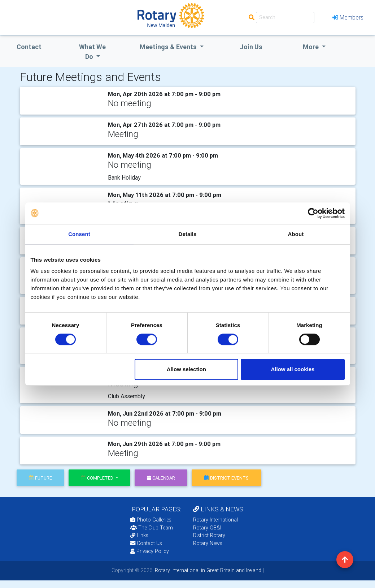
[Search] (285, 18)
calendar (161, 478)
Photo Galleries (151, 520)
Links (139, 535)
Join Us (251, 47)
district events (226, 478)
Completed (98, 478)
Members (348, 17)
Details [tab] (188, 234)
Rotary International (215, 520)
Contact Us (146, 543)
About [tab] (296, 234)
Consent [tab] (79, 234)
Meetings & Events (169, 47)
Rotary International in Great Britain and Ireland (207, 570)
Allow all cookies (293, 369)
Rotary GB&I (207, 528)
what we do (92, 52)
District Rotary (209, 535)
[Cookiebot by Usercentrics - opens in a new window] (313, 213)
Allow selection (186, 369)
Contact (29, 47)
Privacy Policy (150, 551)
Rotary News (208, 543)
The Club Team (152, 528)
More (311, 47)
